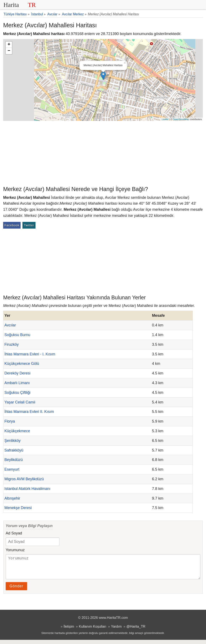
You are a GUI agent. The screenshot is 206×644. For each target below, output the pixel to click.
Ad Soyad (14, 533)
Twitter (29, 225)
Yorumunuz (15, 550)
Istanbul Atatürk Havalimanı (27, 489)
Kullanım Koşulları (93, 631)
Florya (10, 421)
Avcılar (10, 325)
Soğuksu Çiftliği (17, 393)
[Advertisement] (103, 152)
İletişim (69, 631)
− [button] (9, 51)
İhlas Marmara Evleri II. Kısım (29, 412)
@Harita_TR (136, 631)
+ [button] (9, 45)
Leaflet (165, 119)
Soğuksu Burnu (17, 335)
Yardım (116, 631)
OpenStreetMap (181, 119)
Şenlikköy (12, 441)
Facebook (12, 225)
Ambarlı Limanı (17, 383)
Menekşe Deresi (18, 508)
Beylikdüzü (14, 460)
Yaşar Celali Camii (20, 402)
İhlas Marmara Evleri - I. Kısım (30, 354)
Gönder (16, 590)
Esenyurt (12, 469)
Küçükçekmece (17, 431)
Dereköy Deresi (17, 373)
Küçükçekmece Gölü (22, 364)
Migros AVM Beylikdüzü (24, 479)
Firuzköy (12, 344)
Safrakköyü (14, 450)
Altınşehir (12, 498)
